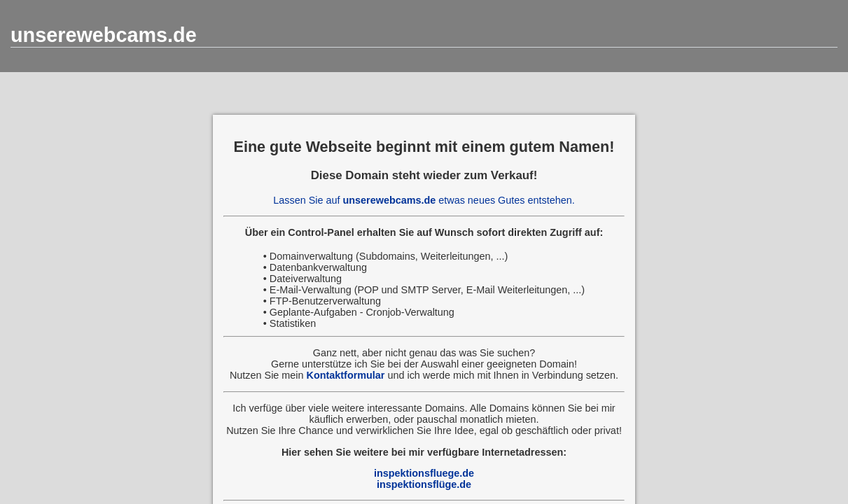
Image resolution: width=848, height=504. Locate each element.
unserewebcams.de (104, 35)
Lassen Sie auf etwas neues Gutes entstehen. (424, 200)
